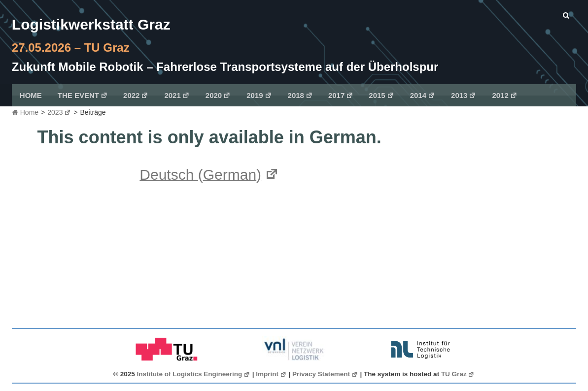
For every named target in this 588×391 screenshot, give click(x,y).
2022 (136, 95)
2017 (341, 95)
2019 (259, 95)
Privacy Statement (325, 374)
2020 (218, 95)
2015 (381, 95)
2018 (300, 95)
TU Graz (458, 374)
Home (31, 95)
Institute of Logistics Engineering (194, 374)
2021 (177, 95)
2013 (464, 95)
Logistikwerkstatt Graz (91, 24)
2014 (423, 95)
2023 (59, 112)
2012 (504, 95)
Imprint (271, 374)
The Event (83, 95)
